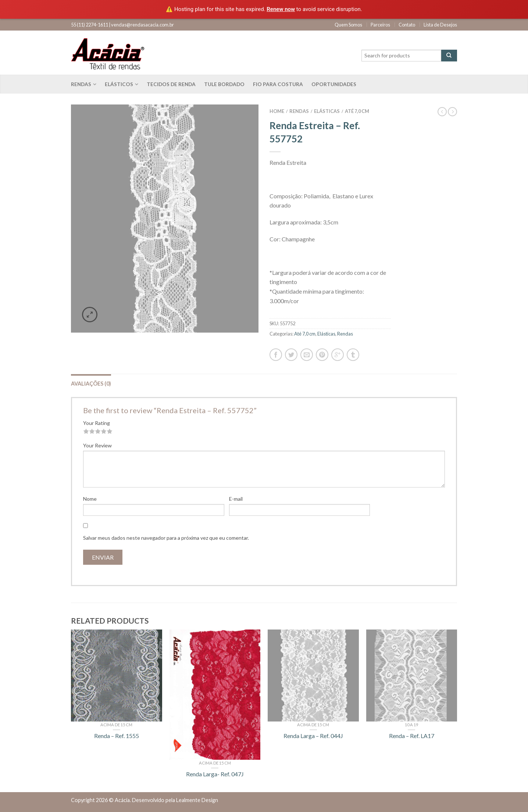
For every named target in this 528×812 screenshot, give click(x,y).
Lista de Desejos (440, 25)
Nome (90, 499)
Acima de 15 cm (116, 725)
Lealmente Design (197, 800)
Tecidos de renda (171, 84)
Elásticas (327, 111)
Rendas (81, 84)
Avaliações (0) (91, 384)
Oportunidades (334, 84)
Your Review (97, 445)
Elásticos (119, 84)
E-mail (236, 499)
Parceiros (380, 25)
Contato (407, 25)
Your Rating (97, 423)
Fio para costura (278, 84)
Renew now (281, 9)
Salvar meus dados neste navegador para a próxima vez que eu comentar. (166, 538)
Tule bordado (224, 84)
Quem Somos (348, 25)
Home (277, 111)
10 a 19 (411, 725)
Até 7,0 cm (357, 111)
